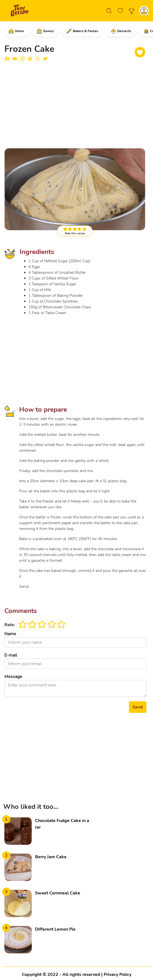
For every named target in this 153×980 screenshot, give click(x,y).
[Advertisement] (75, 104)
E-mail (11, 655)
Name (10, 634)
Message (13, 677)
